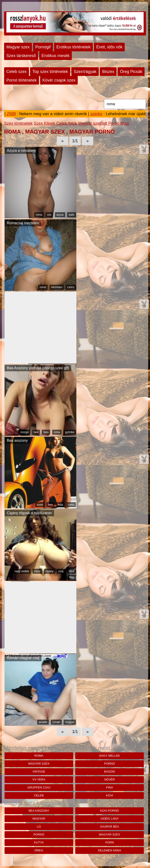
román (56, 722)
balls (71, 215)
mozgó (24, 432)
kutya (39, 842)
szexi (40, 505)
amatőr (43, 722)
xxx (49, 215)
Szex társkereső (21, 56)
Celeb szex (17, 72)
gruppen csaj (39, 787)
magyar (70, 722)
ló (39, 827)
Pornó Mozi (119, 123)
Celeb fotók (67, 123)
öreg (39, 850)
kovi (110, 795)
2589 (13, 114)
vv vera (39, 779)
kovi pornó (109, 811)
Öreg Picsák (131, 72)
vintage (39, 772)
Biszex (108, 72)
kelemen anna (110, 850)
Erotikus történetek (73, 47)
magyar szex (39, 764)
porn (110, 842)
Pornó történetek (22, 80)
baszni (110, 772)
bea (36, 432)
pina (109, 787)
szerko (98, 114)
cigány (50, 571)
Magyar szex (18, 47)
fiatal (71, 571)
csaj (61, 571)
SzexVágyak (85, 72)
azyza (60, 215)
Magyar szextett (93, 123)
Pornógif (43, 47)
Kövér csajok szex (59, 80)
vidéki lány (109, 819)
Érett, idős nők (109, 47)
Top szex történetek (50, 72)
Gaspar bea (110, 827)
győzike (70, 432)
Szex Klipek (45, 123)
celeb (39, 795)
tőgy (72, 577)
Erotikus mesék (56, 56)
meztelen (57, 287)
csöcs (71, 287)
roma (39, 215)
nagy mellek (22, 571)
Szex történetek (18, 123)
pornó (110, 764)
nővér (109, 779)
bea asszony (39, 811)
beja (46, 432)
